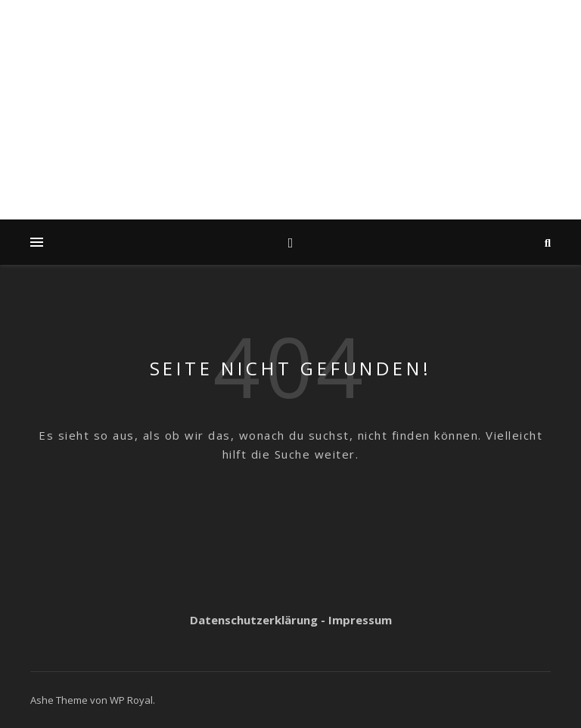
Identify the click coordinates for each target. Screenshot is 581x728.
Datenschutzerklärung (254, 620)
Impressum (360, 620)
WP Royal (131, 700)
